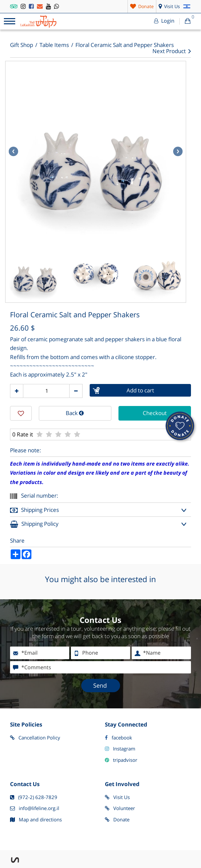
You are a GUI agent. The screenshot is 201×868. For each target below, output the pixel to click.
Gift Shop (22, 45)
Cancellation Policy (35, 738)
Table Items (54, 45)
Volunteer (120, 808)
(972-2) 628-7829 (34, 797)
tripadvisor (121, 760)
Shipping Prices (34, 510)
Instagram (120, 749)
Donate (117, 820)
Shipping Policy (34, 524)
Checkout (155, 413)
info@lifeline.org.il (35, 808)
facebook (118, 738)
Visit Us (117, 797)
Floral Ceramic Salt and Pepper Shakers (125, 45)
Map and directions (36, 820)
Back (75, 413)
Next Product (172, 51)
